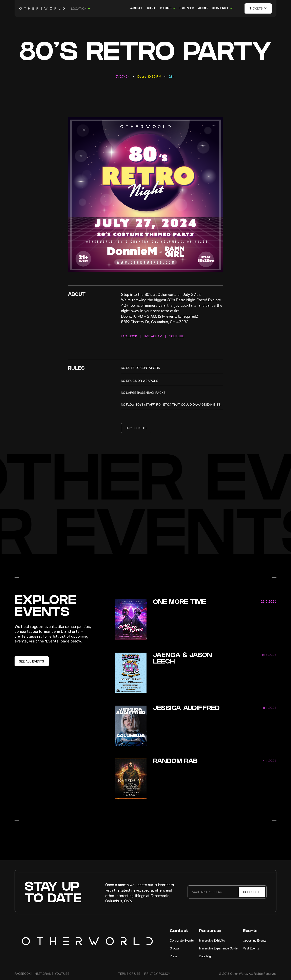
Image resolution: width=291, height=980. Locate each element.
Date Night (206, 956)
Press (174, 956)
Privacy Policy (157, 973)
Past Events (251, 948)
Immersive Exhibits (212, 940)
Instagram (43, 973)
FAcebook (23, 973)
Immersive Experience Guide (218, 948)
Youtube (62, 973)
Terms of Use (129, 973)
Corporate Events (182, 940)
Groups (175, 948)
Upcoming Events (255, 940)
